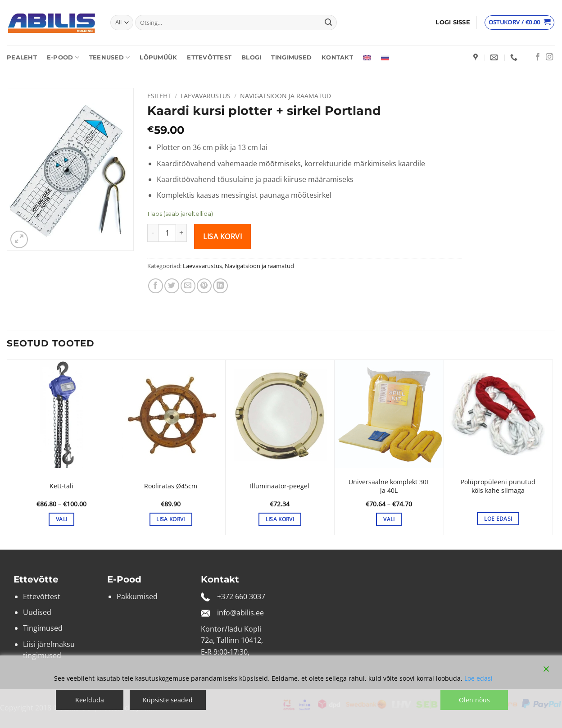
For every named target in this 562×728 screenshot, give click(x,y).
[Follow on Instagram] (549, 57)
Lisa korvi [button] (170, 519)
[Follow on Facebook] (538, 57)
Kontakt (337, 57)
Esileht (159, 96)
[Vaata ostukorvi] (520, 23)
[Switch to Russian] (385, 58)
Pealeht (22, 57)
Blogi (251, 57)
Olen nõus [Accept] (474, 700)
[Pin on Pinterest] (204, 286)
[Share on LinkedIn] (220, 286)
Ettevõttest (209, 57)
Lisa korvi (222, 237)
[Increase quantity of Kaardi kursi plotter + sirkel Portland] (181, 233)
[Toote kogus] (167, 233)
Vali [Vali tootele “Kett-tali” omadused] (61, 519)
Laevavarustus (206, 96)
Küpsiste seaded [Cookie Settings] (168, 700)
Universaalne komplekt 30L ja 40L (389, 486)
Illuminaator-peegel (280, 486)
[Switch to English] (367, 58)
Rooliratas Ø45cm (171, 486)
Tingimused (291, 57)
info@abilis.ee (240, 613)
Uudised (37, 612)
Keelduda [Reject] (90, 700)
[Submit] (328, 23)
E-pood (63, 57)
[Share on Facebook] (156, 286)
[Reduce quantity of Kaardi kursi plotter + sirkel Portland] (153, 233)
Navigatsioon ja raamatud (286, 96)
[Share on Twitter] (172, 286)
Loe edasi (478, 678)
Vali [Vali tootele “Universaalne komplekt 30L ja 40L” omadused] (389, 519)
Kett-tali (61, 486)
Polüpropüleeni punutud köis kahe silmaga (498, 486)
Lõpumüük (158, 57)
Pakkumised (137, 596)
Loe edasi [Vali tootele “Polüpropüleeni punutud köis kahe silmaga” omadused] (498, 519)
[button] (453, 23)
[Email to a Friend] (188, 286)
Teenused (110, 57)
